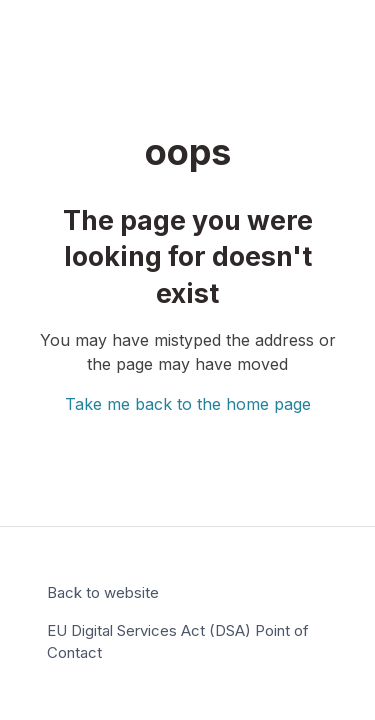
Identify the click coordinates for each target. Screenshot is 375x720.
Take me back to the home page (188, 404)
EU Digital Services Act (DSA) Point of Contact (178, 642)
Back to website (103, 592)
